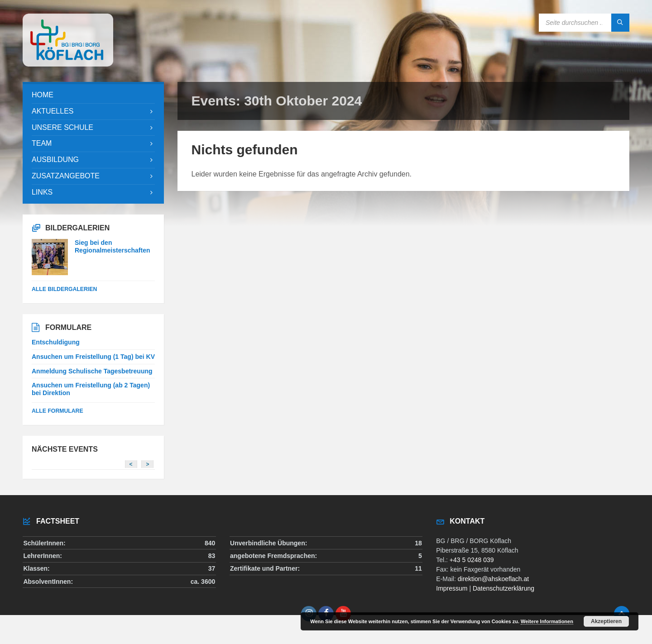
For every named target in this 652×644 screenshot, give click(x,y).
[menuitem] (93, 95)
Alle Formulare (58, 411)
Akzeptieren (606, 621)
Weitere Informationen (547, 621)
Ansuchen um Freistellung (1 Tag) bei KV (93, 357)
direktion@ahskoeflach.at (493, 579)
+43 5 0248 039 (472, 560)
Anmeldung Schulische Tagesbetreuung (92, 371)
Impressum (452, 588)
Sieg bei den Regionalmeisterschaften (113, 246)
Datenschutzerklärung (503, 588)
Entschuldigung (56, 342)
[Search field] (584, 23)
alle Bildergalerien (64, 289)
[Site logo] (68, 64)
